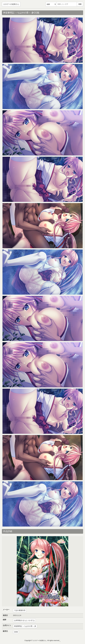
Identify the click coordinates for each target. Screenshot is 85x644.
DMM (16, 632)
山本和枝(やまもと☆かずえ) (24, 620)
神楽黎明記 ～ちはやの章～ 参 (25, 626)
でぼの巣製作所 (20, 610)
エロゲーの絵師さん (11, 4)
